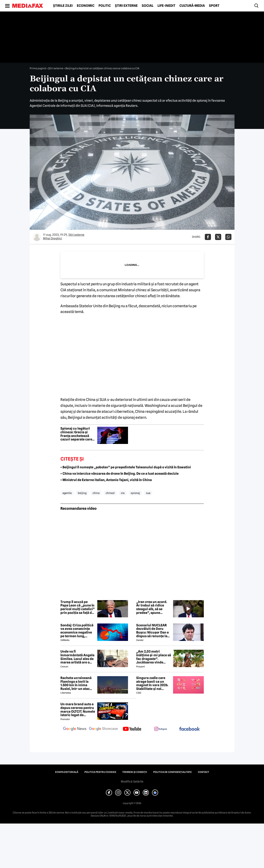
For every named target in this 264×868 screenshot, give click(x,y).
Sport (214, 6)
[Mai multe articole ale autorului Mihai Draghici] (37, 237)
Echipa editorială (67, 772)
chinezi (110, 493)
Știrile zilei (63, 6)
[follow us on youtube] (132, 729)
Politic (105, 6)
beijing (82, 493)
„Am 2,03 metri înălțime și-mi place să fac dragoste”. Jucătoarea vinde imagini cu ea (154, 657)
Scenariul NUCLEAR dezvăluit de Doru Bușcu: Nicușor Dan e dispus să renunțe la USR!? (152, 631)
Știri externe (126, 6)
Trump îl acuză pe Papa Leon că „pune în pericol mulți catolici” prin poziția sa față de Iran (78, 607)
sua (148, 493)
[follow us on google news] (75, 729)
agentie (67, 493)
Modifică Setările (132, 782)
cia (123, 493)
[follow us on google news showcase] (103, 729)
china (96, 493)
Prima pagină (38, 68)
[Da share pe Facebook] (208, 237)
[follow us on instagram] (161, 729)
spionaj (135, 493)
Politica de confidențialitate (172, 772)
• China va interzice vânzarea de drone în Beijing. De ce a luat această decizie (120, 474)
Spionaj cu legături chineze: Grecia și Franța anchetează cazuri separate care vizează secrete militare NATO (76, 434)
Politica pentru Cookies (100, 772)
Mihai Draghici (53, 238)
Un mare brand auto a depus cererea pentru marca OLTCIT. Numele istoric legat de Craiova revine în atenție (78, 710)
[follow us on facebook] (189, 729)
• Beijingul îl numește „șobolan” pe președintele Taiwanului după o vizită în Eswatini (126, 467)
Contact (203, 772)
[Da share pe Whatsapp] (228, 237)
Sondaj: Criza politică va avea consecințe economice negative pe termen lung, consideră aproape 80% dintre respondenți (77, 631)
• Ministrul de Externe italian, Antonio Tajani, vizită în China (106, 480)
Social (148, 6)
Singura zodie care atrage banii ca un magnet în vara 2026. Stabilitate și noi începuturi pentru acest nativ (152, 683)
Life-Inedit (166, 6)
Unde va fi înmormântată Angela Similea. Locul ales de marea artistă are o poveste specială (77, 657)
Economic (86, 6)
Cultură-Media (192, 6)
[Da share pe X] (218, 237)
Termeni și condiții (135, 772)
